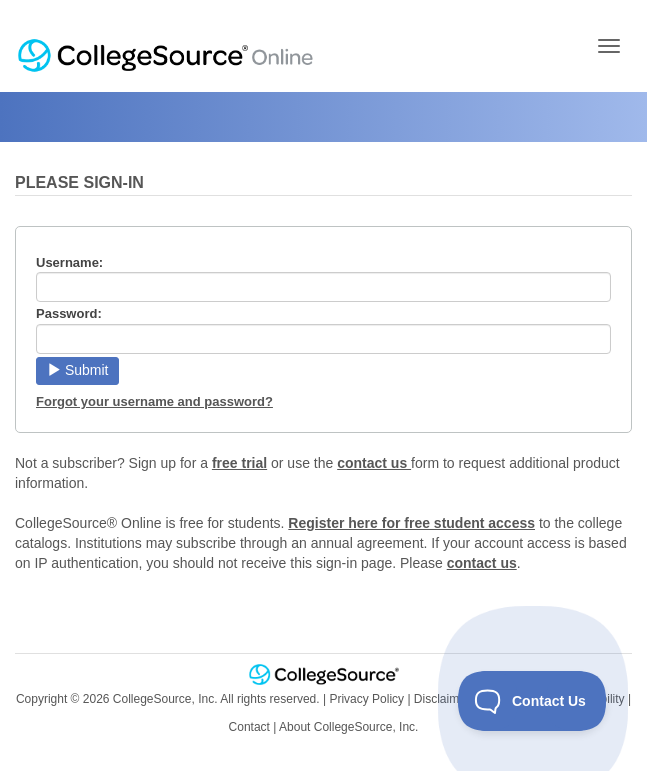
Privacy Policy (366, 699)
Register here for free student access (411, 523)
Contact (249, 727)
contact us (374, 463)
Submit (77, 370)
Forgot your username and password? (154, 401)
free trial (239, 463)
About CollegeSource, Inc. (348, 727)
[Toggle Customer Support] (532, 701)
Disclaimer (442, 699)
